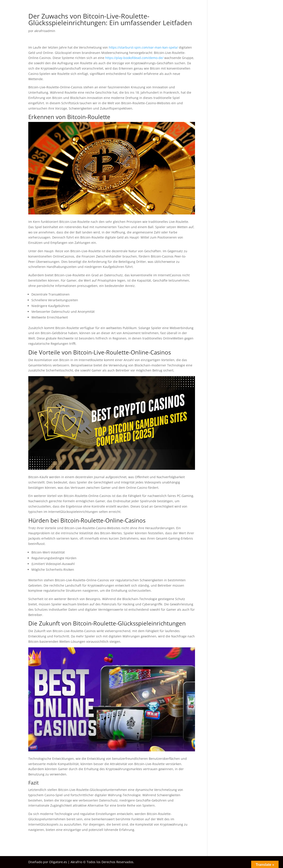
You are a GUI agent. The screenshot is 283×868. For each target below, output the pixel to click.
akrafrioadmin (45, 31)
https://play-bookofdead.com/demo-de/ (134, 58)
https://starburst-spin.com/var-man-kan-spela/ (143, 47)
